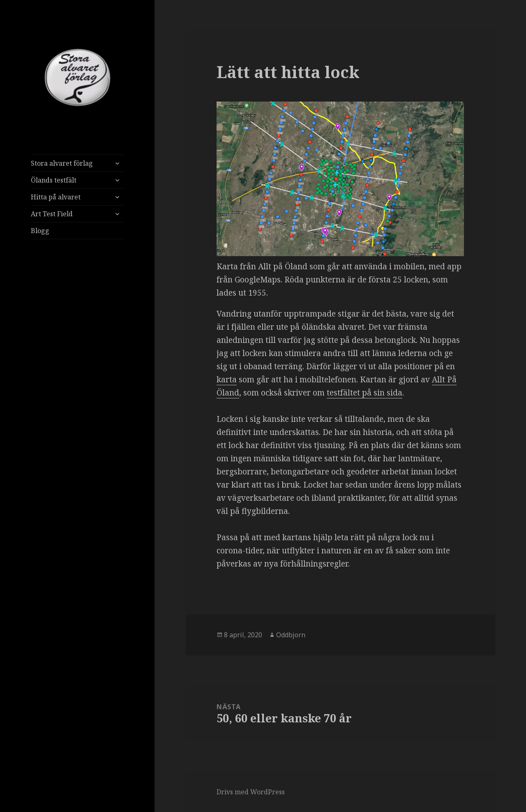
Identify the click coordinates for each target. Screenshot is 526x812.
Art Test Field (52, 214)
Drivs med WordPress (251, 792)
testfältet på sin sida (365, 393)
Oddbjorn (291, 635)
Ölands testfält (54, 180)
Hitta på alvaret (56, 197)
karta (227, 379)
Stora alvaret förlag (62, 163)
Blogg (40, 231)
